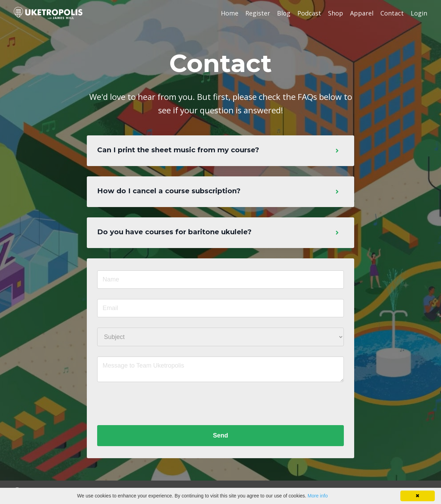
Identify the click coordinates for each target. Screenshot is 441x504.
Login (419, 13)
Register (258, 13)
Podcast (309, 13)
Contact (392, 13)
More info (318, 496)
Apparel (362, 13)
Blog (284, 13)
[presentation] (150, 405)
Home (230, 13)
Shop (336, 13)
